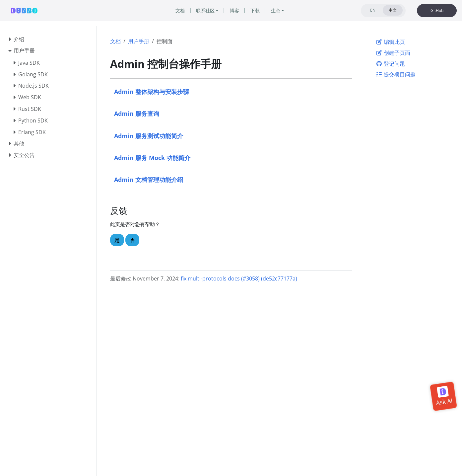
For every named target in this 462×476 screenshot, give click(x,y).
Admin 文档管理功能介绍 (149, 179)
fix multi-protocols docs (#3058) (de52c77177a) (239, 278)
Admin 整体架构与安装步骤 (152, 91)
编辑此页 (390, 42)
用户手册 (139, 41)
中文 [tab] (393, 10)
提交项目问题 (396, 74)
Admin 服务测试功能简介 (149, 136)
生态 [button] (276, 10)
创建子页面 (393, 53)
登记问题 (390, 64)
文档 (115, 41)
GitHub (437, 10)
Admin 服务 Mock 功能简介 (152, 158)
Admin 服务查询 (137, 113)
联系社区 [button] (205, 10)
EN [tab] (373, 10)
